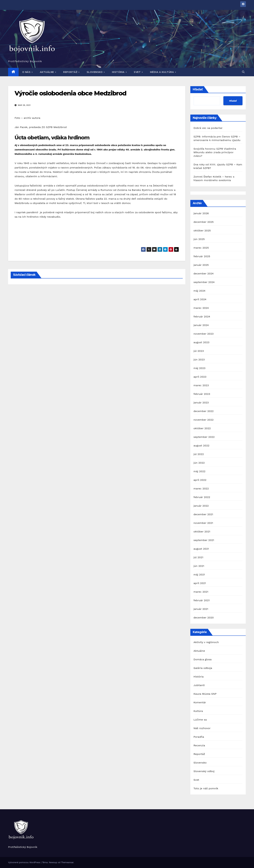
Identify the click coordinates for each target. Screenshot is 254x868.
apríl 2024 (200, 299)
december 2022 (204, 411)
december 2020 (204, 618)
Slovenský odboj (204, 771)
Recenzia (199, 745)
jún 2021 (199, 566)
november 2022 (204, 420)
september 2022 (204, 437)
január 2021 (201, 609)
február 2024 (202, 317)
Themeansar (67, 862)
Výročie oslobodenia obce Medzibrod (70, 93)
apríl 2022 (200, 480)
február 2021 (202, 600)
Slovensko (95, 72)
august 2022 (202, 446)
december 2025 (204, 222)
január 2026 (201, 213)
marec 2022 (201, 489)
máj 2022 (200, 471)
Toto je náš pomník (206, 788)
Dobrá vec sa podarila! (208, 128)
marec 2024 (201, 308)
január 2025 (201, 265)
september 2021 (204, 540)
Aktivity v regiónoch (206, 642)
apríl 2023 (200, 377)
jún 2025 (199, 239)
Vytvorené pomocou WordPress (25, 862)
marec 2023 (201, 385)
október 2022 (202, 428)
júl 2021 (198, 557)
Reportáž (71, 72)
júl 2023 (199, 351)
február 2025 (202, 256)
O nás (27, 72)
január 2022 (201, 506)
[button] (243, 72)
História (119, 72)
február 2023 (202, 394)
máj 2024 (200, 291)
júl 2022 (199, 454)
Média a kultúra (162, 72)
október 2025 (202, 231)
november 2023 (204, 334)
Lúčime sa (200, 720)
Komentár (200, 702)
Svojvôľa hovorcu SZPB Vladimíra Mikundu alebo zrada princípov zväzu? (215, 152)
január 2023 (201, 403)
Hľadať (198, 89)
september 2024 (204, 282)
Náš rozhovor (202, 728)
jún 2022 (199, 463)
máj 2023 (200, 368)
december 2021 (203, 514)
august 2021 (201, 549)
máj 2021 (199, 575)
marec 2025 (201, 248)
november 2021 (203, 523)
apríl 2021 (200, 583)
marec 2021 (201, 592)
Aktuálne (47, 72)
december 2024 (204, 274)
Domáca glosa (203, 659)
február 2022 (202, 497)
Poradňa (199, 737)
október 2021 (202, 532)
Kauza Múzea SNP (205, 694)
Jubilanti (199, 685)
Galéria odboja (203, 668)
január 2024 (201, 325)
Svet (138, 72)
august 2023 (202, 342)
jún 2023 (199, 360)
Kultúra (198, 711)
